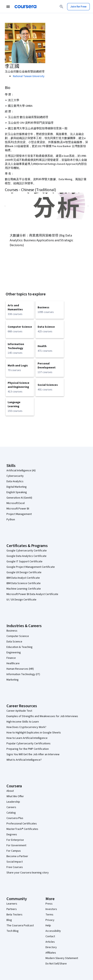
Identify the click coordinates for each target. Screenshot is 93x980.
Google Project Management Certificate (31, 567)
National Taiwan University (29, 76)
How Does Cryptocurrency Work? (26, 727)
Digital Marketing (17, 487)
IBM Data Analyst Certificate (23, 578)
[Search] (61, 7)
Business (12, 631)
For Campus (14, 851)
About (10, 791)
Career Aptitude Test (19, 711)
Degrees (12, 835)
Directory (51, 947)
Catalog (11, 813)
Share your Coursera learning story (28, 873)
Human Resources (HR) (20, 669)
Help (48, 926)
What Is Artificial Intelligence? (24, 760)
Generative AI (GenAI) (19, 498)
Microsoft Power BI (18, 509)
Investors (51, 909)
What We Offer (15, 796)
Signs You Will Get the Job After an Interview (33, 754)
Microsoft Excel (16, 503)
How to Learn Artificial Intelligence (27, 738)
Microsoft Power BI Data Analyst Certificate (32, 594)
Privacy (50, 920)
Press (49, 904)
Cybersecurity (15, 476)
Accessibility (53, 931)
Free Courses (15, 867)
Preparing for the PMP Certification (28, 749)
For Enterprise (15, 840)
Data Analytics (15, 481)
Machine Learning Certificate (24, 589)
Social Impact (15, 862)
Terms (49, 915)
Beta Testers (14, 915)
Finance (11, 658)
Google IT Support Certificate (24, 562)
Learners (12, 904)
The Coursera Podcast (20, 926)
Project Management (19, 514)
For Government (16, 845)
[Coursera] (25, 7)
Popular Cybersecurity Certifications (29, 744)
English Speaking (17, 492)
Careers (11, 807)
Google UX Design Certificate (24, 572)
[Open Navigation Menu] (8, 7)
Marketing (13, 680)
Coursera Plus (15, 818)
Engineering (14, 653)
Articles (50, 942)
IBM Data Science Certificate (24, 583)
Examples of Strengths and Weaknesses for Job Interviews (42, 716)
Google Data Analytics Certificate (26, 556)
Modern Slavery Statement (62, 958)
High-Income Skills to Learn (23, 722)
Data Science (14, 642)
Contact (50, 936)
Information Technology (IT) (23, 674)
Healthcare (13, 663)
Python (11, 520)
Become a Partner (17, 856)
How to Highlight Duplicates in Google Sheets (34, 733)
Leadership (13, 802)
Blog (9, 920)
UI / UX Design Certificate (21, 600)
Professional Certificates (22, 824)
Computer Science (18, 636)
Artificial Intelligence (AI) (21, 471)
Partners (12, 909)
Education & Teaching (20, 647)
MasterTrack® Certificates (22, 829)
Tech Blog (13, 931)
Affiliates (51, 953)
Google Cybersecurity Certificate (27, 551)
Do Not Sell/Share (56, 964)
